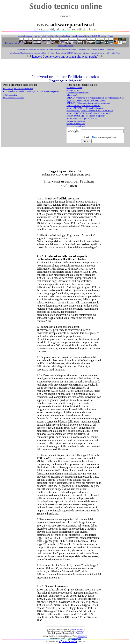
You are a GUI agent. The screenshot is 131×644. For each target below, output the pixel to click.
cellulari (34, 49)
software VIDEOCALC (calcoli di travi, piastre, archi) (89, 113)
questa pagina (82, 637)
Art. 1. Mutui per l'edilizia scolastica (18, 89)
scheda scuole (72, 95)
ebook (58, 53)
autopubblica (19, 53)
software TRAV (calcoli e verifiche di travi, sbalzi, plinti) (90, 111)
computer (41, 49)
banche (25, 49)
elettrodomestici (60, 49)
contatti (74, 36)
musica (89, 49)
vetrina (113, 53)
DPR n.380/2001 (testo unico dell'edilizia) (84, 106)
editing (63, 53)
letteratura (86, 53)
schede (44, 36)
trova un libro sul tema (76, 121)
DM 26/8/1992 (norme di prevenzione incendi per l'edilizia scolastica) (95, 98)
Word (118, 53)
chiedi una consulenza (76, 126)
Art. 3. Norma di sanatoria (13, 98)
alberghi (20, 49)
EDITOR (70, 53)
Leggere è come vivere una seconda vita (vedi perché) (65, 57)
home (20, 36)
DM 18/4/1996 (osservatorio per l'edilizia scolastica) (88, 103)
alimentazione (28, 36)
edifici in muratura (74, 88)
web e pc (81, 36)
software (104, 36)
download (51, 53)
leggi (49, 36)
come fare (37, 36)
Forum (111, 36)
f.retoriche (78, 53)
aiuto (12, 53)
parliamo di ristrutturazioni (78, 93)
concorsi (37, 53)
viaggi (112, 49)
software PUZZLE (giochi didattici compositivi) (86, 116)
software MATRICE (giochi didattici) (82, 118)
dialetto (44, 53)
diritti (54, 36)
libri (93, 36)
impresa (73, 49)
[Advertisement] (65, 67)
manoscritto (95, 53)
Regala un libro (12, 43)
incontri (79, 49)
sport (103, 49)
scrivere (103, 53)
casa (29, 49)
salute (94, 49)
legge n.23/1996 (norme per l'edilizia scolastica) (86, 100)
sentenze (60, 36)
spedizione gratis (65, 46)
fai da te (88, 36)
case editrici (29, 53)
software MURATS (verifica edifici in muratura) (86, 108)
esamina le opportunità (76, 123)
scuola (99, 49)
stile (108, 53)
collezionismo (49, 49)
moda (84, 49)
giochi (68, 49)
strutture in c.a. (73, 90)
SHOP (98, 36)
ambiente (67, 36)
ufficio (107, 49)
